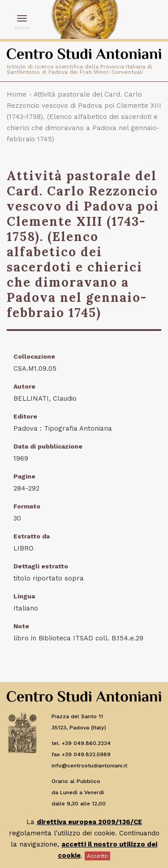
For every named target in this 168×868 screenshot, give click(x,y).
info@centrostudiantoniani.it (89, 766)
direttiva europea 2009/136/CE (89, 822)
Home (17, 94)
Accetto (97, 856)
